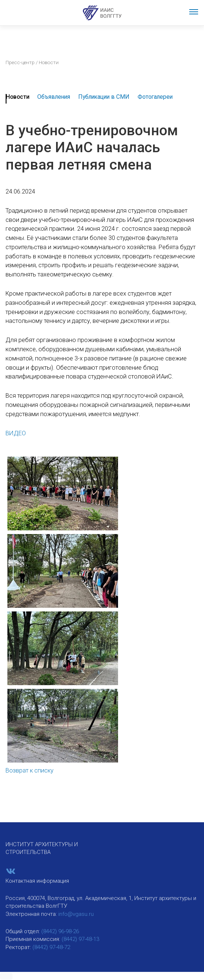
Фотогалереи (155, 97)
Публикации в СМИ (104, 97)
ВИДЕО (16, 433)
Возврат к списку (30, 770)
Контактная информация (37, 881)
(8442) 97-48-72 (51, 947)
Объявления (54, 97)
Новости (18, 97)
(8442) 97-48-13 (80, 939)
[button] (6, 976)
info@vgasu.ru (76, 914)
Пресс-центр (20, 62)
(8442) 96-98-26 (60, 931)
